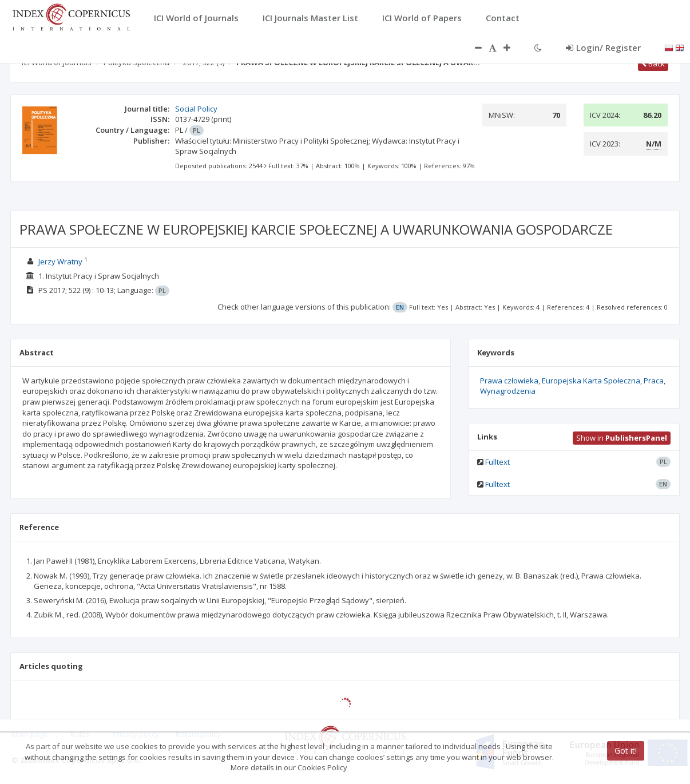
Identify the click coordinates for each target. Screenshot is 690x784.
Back (653, 64)
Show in (622, 438)
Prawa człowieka (509, 381)
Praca (654, 381)
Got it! (626, 751)
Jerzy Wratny (60, 262)
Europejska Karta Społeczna (591, 381)
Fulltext (497, 462)
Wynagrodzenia (508, 391)
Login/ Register (603, 47)
